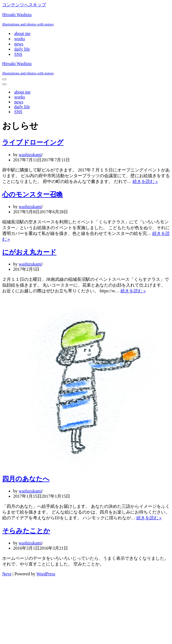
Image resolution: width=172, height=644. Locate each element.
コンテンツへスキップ (24, 5)
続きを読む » (145, 181)
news (19, 44)
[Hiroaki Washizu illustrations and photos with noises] (86, 19)
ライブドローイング (33, 142)
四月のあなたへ (26, 479)
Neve (7, 574)
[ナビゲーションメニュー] (4, 79)
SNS (18, 54)
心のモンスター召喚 (32, 194)
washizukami (30, 155)
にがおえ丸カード (29, 252)
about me (22, 33)
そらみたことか (26, 531)
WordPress (46, 574)
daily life (22, 49)
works (20, 39)
